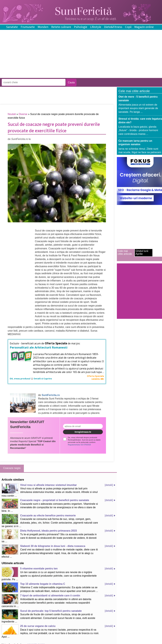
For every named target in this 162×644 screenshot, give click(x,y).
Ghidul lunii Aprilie (142, 252)
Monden (43, 27)
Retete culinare (61, 27)
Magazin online (144, 27)
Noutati (12, 114)
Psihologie (81, 27)
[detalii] (109, 485)
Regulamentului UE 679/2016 (79, 445)
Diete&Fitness (113, 27)
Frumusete (28, 27)
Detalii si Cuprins (43, 379)
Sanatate (12, 27)
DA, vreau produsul (20, 379)
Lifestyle (96, 27)
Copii (128, 27)
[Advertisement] (58, 76)
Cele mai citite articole (125, 252)
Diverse (23, 114)
